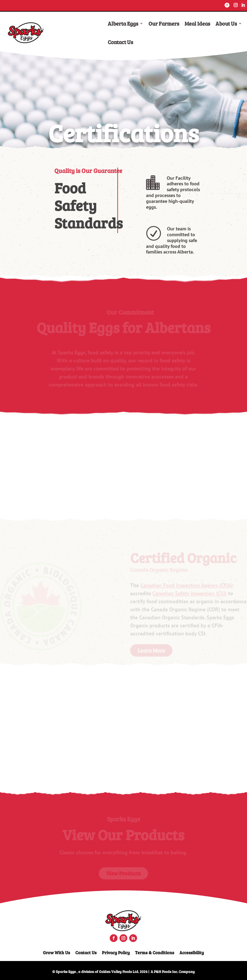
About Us (226, 23)
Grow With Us (56, 952)
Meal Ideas (197, 23)
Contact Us (120, 42)
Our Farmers (164, 23)
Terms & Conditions (155, 952)
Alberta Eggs (123, 23)
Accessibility (192, 952)
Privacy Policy (116, 952)
